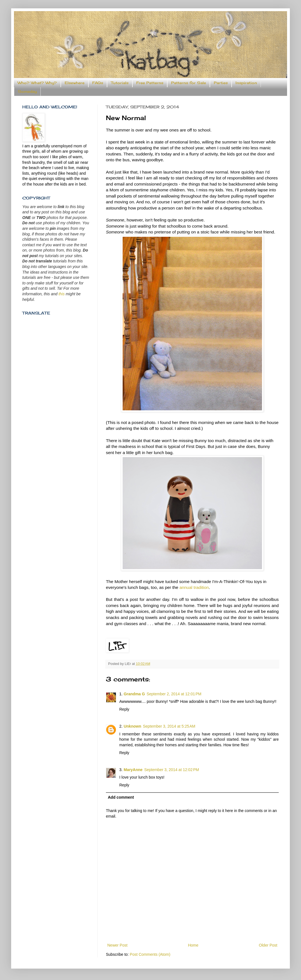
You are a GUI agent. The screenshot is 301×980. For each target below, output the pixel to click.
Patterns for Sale (189, 83)
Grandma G (134, 694)
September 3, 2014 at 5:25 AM (169, 726)
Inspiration (246, 83)
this (62, 294)
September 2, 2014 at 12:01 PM (174, 694)
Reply (124, 709)
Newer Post (117, 945)
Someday (27, 91)
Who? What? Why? (37, 83)
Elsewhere (75, 83)
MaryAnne (133, 770)
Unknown (133, 726)
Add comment (121, 797)
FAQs (98, 83)
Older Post (268, 945)
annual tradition (194, 587)
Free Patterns (150, 83)
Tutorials (120, 83)
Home (193, 945)
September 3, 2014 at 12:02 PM (172, 770)
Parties (221, 83)
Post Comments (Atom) (150, 954)
